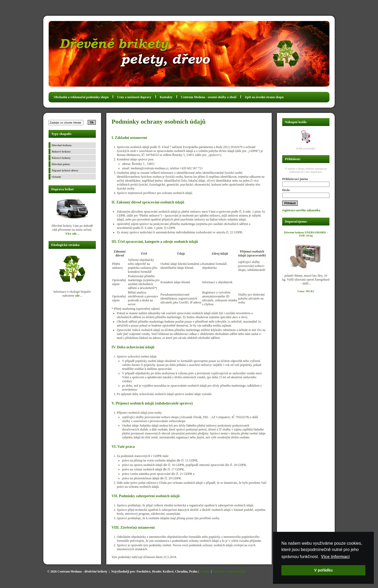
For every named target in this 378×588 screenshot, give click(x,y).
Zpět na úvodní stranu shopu (264, 97)
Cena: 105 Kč (306, 291)
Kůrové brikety (61, 158)
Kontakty (166, 97)
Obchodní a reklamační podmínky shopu (81, 97)
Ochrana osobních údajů (229, 571)
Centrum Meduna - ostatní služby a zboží (209, 97)
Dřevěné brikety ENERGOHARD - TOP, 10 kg (306, 234)
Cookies (205, 571)
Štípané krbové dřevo (65, 170)
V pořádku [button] (323, 570)
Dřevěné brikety (62, 145)
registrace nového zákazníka (301, 210)
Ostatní (56, 177)
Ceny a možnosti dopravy (134, 97)
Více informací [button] (335, 557)
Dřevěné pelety (61, 164)
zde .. (78, 296)
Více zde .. (72, 234)
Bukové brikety (61, 151)
